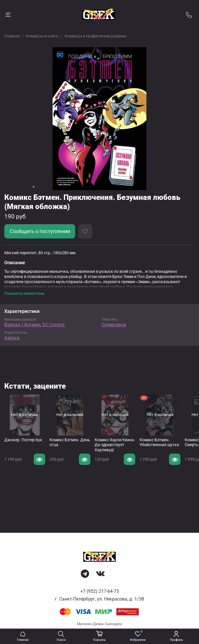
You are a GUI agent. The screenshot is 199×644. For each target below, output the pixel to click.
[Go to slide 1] (34, 187)
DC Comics (53, 325)
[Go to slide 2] (38, 187)
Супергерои (114, 325)
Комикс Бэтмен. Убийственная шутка (159, 442)
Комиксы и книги (42, 36)
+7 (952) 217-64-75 (100, 591)
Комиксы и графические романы (95, 36)
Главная (12, 36)
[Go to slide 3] (42, 187)
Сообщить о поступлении (40, 231)
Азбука (12, 338)
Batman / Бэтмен (22, 325)
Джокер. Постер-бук (23, 440)
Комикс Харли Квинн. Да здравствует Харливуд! (115, 445)
